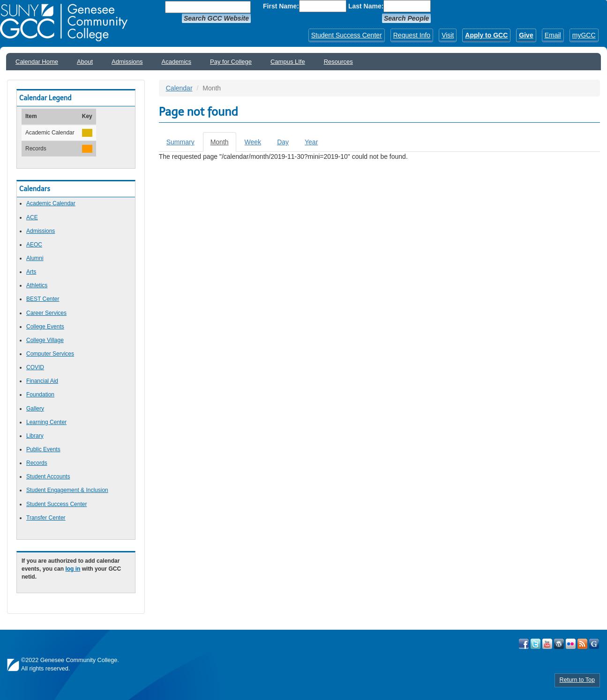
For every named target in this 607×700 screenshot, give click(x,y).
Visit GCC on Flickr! (571, 644)
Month (223, 145)
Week (253, 142)
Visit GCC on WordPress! (559, 644)
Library (35, 436)
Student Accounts (48, 477)
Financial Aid (42, 381)
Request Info (412, 35)
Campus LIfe (288, 62)
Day (283, 142)
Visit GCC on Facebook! (524, 644)
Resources (338, 62)
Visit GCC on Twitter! (536, 644)
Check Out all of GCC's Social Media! (594, 644)
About (85, 62)
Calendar (179, 88)
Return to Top (577, 680)
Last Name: (366, 6)
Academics (177, 62)
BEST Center (43, 299)
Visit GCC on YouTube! (547, 644)
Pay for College (231, 62)
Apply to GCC (486, 35)
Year (311, 142)
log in (73, 569)
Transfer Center (46, 518)
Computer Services (50, 354)
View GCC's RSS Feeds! (582, 644)
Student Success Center (347, 35)
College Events (45, 327)
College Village (45, 340)
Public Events (43, 449)
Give (526, 35)
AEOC (34, 245)
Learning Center (46, 422)
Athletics (37, 285)
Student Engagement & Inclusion (67, 490)
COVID (35, 367)
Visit (448, 35)
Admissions (127, 62)
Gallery (35, 409)
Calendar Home (37, 62)
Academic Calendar (51, 203)
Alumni (35, 258)
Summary (180, 142)
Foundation (40, 395)
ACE (32, 217)
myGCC (584, 35)
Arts (31, 272)
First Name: (281, 6)
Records (37, 463)
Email (553, 35)
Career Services (46, 313)
